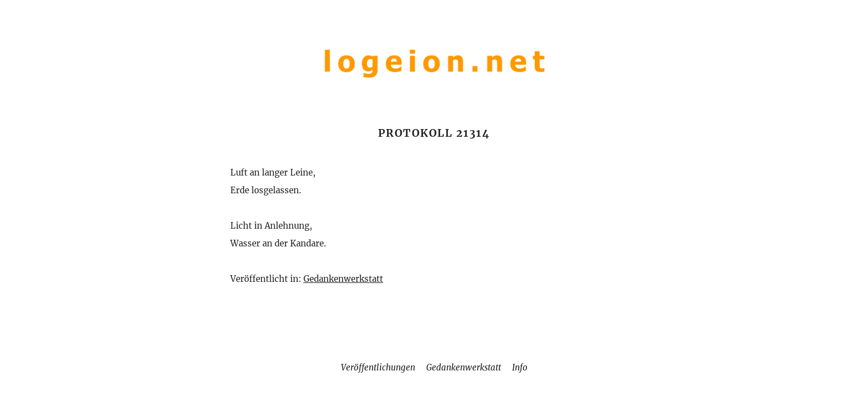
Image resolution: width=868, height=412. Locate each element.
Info (520, 367)
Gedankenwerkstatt (343, 279)
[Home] (434, 79)
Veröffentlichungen (378, 367)
